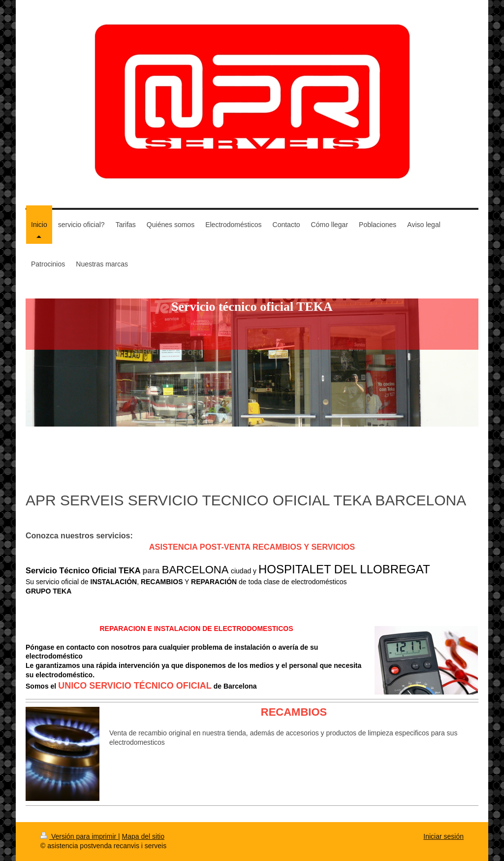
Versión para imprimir (79, 836)
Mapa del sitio (143, 836)
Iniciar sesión (443, 836)
